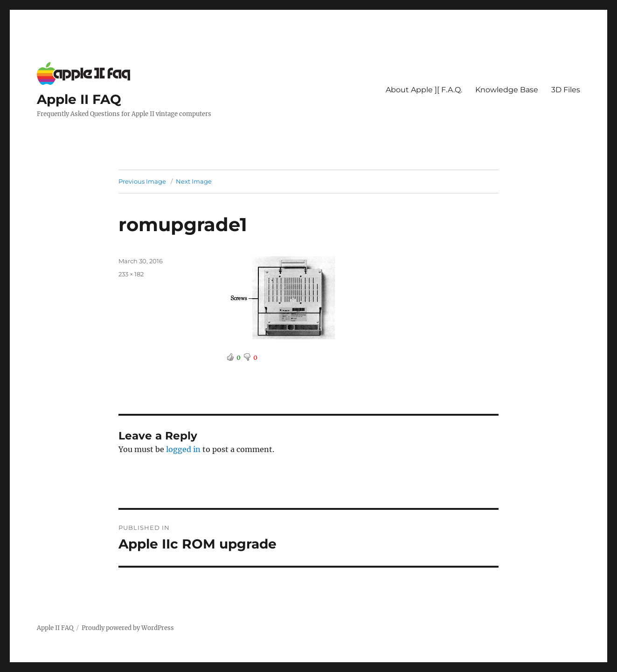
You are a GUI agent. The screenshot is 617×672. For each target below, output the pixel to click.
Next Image (194, 181)
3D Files (566, 90)
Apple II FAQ (79, 99)
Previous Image (142, 181)
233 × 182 (131, 274)
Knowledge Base (507, 90)
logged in (183, 449)
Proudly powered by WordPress (128, 628)
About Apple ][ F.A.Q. (424, 90)
